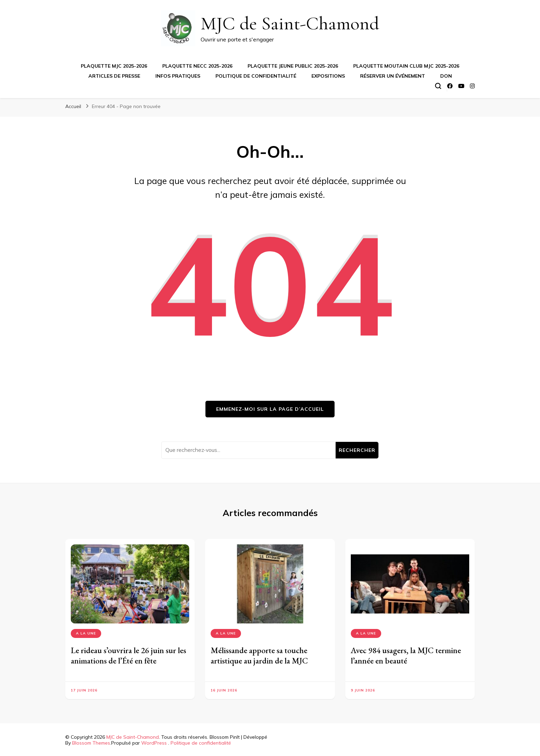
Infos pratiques (178, 76)
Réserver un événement (393, 76)
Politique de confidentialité (256, 76)
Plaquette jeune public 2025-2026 (293, 66)
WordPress (154, 743)
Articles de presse (114, 76)
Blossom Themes (91, 743)
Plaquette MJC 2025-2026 (114, 66)
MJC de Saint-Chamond (290, 23)
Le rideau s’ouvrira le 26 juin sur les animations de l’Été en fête (128, 655)
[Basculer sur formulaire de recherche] (438, 86)
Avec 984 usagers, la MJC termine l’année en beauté (406, 655)
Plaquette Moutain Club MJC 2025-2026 (406, 66)
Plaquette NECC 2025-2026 (197, 66)
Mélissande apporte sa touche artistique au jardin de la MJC (259, 655)
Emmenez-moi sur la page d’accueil (270, 409)
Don (446, 76)
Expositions (328, 76)
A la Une (86, 633)
